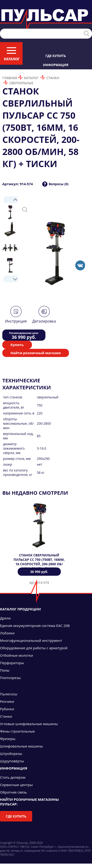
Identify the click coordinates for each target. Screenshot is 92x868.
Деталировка (44, 321)
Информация (56, 65)
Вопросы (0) (59, 184)
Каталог (31, 78)
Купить (17, 345)
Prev (10, 200)
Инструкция (16, 321)
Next (10, 279)
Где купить (56, 56)
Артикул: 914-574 (18, 184)
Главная (10, 78)
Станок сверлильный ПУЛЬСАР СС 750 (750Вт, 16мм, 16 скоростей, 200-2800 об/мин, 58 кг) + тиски (39, 562)
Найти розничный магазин (36, 353)
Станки (53, 78)
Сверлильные (21, 83)
